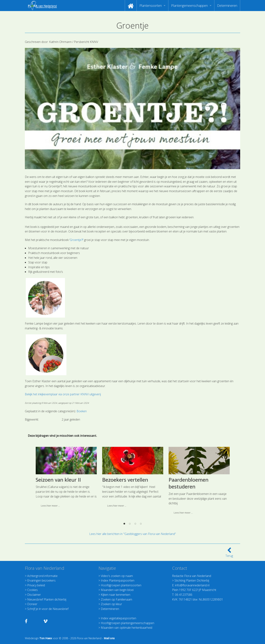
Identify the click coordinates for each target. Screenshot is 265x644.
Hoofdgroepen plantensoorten (121, 585)
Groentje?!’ (77, 240)
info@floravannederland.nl (192, 585)
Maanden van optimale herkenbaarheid (127, 628)
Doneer (32, 604)
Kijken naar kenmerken (116, 595)
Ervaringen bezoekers (41, 580)
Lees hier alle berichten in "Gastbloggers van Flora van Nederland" (133, 534)
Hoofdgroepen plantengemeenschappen (128, 623)
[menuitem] (131, 6)
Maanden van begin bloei (117, 590)
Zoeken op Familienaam (116, 599)
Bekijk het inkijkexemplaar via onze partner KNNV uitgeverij (63, 394)
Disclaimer (34, 595)
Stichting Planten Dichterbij (192, 580)
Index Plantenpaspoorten (118, 580)
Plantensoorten (151, 6)
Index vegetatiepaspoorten (119, 618)
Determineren (227, 6)
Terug (229, 554)
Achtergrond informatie (42, 576)
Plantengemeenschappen (189, 6)
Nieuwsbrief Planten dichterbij (47, 599)
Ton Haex (46, 638)
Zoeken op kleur (111, 604)
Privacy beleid (36, 585)
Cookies (32, 590)
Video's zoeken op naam (117, 576)
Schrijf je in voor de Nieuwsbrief (48, 609)
